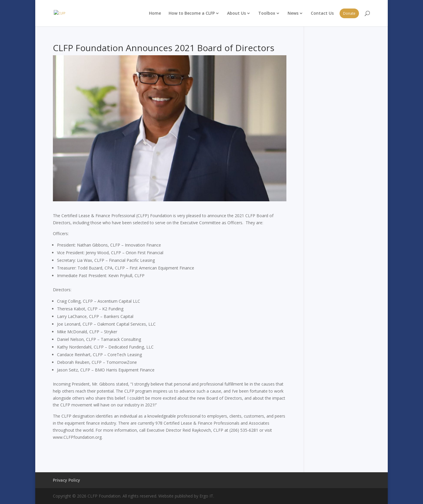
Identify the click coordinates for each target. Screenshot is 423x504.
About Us (236, 13)
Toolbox (267, 13)
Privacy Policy (67, 480)
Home (155, 13)
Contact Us (322, 13)
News (293, 13)
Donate (349, 13)
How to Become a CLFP (192, 13)
